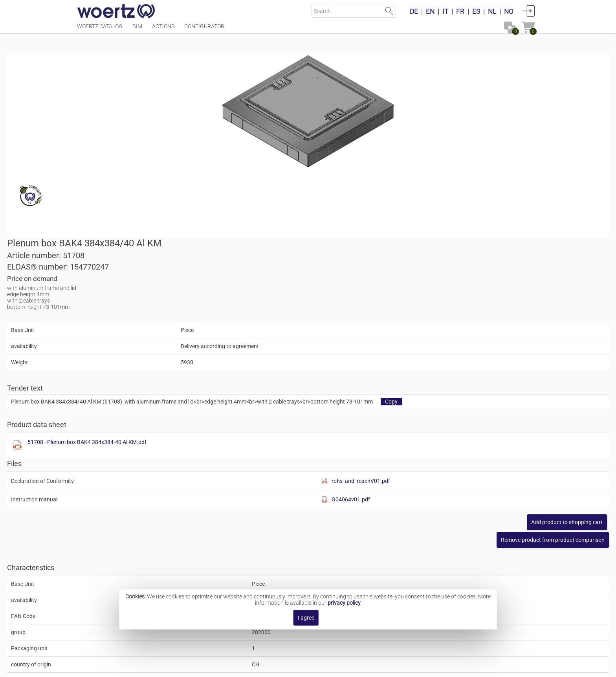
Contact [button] (264, 667)
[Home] (116, 12)
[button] (483, 365)
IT (445, 11)
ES (476, 11)
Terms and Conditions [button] (314, 667)
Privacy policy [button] (373, 667)
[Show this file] (322, 271)
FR (460, 11)
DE (414, 11)
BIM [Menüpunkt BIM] (137, 30)
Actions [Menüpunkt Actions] (163, 30)
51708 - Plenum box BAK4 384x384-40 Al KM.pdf (392, 268)
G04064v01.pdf (462, 325)
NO (509, 11)
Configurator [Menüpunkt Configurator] (204, 30)
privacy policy (344, 603)
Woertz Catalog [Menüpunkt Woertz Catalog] (100, 30)
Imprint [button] (234, 667)
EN (430, 11)
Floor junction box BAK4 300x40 (314, 564)
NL (492, 11)
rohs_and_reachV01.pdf (472, 306)
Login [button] (529, 11)
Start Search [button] (389, 11)
